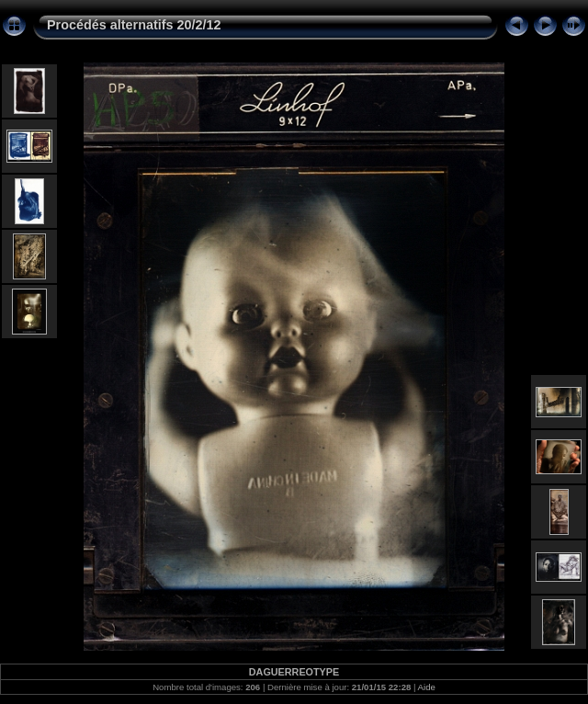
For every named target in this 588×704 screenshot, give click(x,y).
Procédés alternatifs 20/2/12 (134, 25)
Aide (427, 687)
